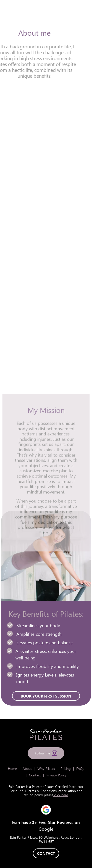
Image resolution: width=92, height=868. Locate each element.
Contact (35, 775)
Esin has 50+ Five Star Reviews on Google (46, 826)
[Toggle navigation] (83, 11)
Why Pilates (46, 768)
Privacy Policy (56, 775)
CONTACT (46, 853)
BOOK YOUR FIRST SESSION (46, 322)
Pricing (66, 768)
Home (12, 768)
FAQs (80, 768)
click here (61, 795)
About (27, 768)
